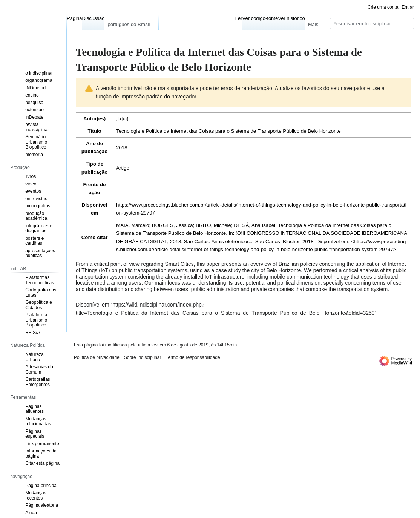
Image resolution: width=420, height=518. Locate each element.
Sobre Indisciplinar (143, 357)
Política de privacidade (97, 357)
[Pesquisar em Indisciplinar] (372, 24)
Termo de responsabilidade (193, 357)
